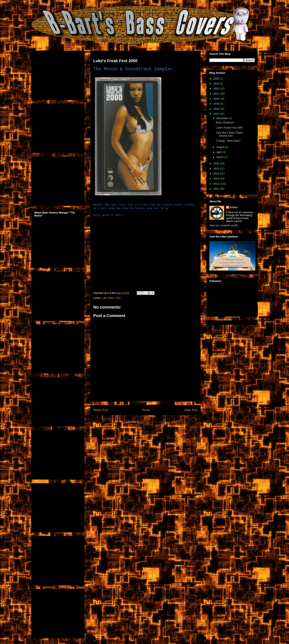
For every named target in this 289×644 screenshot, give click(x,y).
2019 (217, 104)
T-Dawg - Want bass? (228, 141)
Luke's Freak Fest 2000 (229, 128)
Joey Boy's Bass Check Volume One (229, 134)
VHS (118, 298)
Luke (104, 298)
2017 (217, 114)
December (223, 118)
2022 (217, 89)
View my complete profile (224, 225)
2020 (217, 99)
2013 (217, 179)
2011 (217, 189)
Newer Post (101, 410)
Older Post (191, 410)
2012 (217, 184)
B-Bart (234, 207)
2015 (217, 169)
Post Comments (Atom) (153, 422)
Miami (111, 298)
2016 (217, 163)
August (221, 147)
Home (146, 410)
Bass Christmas (225, 122)
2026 (217, 79)
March (220, 157)
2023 (217, 84)
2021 (217, 94)
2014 (217, 174)
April (219, 152)
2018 (217, 109)
